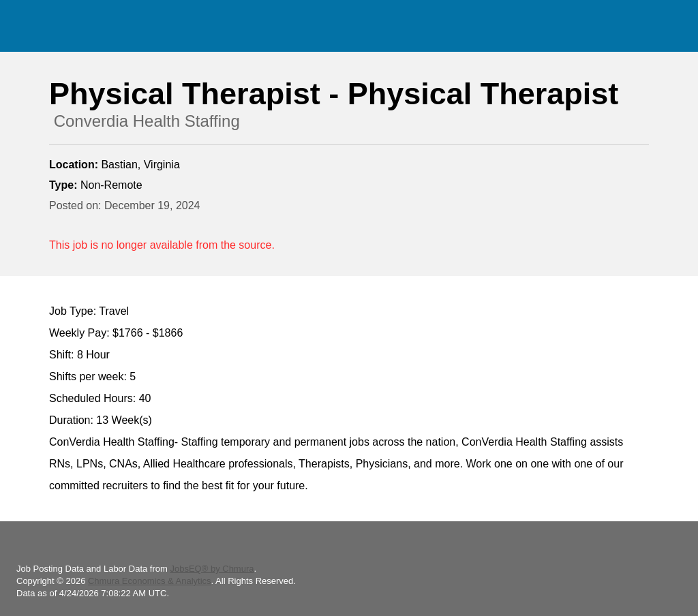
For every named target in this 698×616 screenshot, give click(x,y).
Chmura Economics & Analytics (150, 581)
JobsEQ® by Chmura (212, 569)
